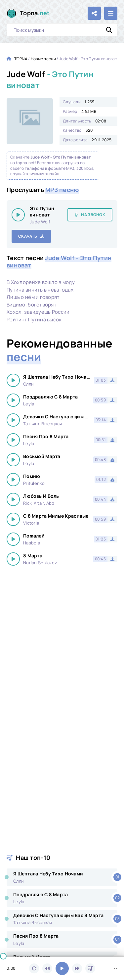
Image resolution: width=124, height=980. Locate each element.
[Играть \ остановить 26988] (18, 215)
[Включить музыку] (62, 968)
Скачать (28, 236)
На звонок (93, 215)
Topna (35, 13)
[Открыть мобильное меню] (111, 13)
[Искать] (109, 30)
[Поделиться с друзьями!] (94, 13)
